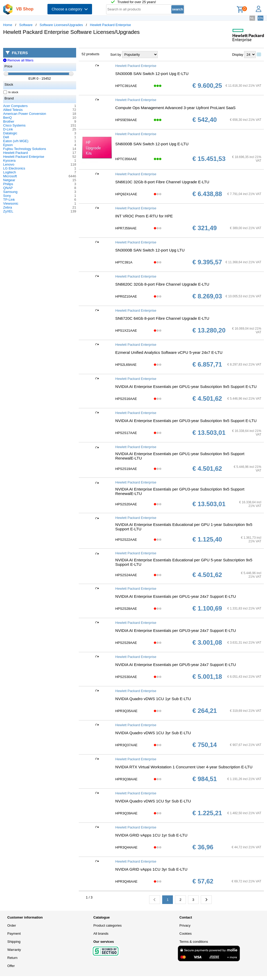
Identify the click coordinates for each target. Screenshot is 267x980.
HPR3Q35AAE (126, 711)
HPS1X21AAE (126, 331)
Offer (11, 966)
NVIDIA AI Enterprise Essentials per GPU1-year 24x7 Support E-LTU (176, 596)
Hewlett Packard (16, 153)
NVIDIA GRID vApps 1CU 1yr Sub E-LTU (151, 835)
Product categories (107, 925)
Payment (14, 934)
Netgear (9, 180)
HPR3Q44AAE (126, 847)
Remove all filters (18, 60)
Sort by (116, 55)
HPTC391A (124, 262)
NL (252, 18)
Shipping (14, 942)
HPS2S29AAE (126, 643)
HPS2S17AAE (126, 433)
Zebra (8, 207)
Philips (8, 184)
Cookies (186, 934)
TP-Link (9, 200)
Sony (7, 196)
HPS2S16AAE (126, 399)
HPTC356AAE (126, 159)
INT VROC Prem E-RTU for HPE (144, 216)
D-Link (8, 129)
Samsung (10, 192)
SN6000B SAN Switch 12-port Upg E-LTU (152, 144)
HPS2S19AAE (126, 469)
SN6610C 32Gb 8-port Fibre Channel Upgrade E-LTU (162, 182)
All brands (101, 934)
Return (12, 958)
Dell (6, 137)
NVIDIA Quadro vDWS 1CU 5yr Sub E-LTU (153, 801)
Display (238, 55)
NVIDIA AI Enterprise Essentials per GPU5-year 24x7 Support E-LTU (176, 665)
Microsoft (10, 176)
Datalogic (10, 133)
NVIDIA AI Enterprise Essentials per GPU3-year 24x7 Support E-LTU (176, 630)
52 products (90, 54)
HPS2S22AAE (126, 540)
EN (260, 18)
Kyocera (9, 161)
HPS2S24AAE (126, 575)
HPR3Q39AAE (126, 813)
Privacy (185, 925)
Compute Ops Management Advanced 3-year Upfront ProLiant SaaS (175, 108)
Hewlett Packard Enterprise (111, 25)
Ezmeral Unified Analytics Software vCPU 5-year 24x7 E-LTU (169, 352)
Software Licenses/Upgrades (61, 25)
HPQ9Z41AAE (126, 194)
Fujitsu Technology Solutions (25, 149)
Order (12, 925)
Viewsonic (11, 203)
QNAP (8, 188)
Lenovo (9, 164)
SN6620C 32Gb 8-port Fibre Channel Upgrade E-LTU (162, 284)
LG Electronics (14, 168)
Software (26, 25)
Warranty (14, 950)
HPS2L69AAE (126, 365)
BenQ (7, 118)
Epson (8, 145)
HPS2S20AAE (126, 504)
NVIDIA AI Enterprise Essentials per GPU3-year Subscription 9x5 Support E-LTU (186, 421)
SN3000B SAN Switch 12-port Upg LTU (150, 250)
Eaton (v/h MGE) (16, 141)
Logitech (10, 172)
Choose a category (70, 9)
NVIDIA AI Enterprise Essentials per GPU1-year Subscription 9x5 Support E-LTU (186, 387)
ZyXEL (8, 211)
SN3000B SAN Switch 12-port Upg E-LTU (152, 74)
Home (8, 25)
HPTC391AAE (126, 86)
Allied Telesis (13, 110)
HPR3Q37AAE (126, 745)
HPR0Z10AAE (126, 296)
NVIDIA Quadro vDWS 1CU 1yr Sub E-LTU (153, 699)
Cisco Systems (14, 125)
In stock (11, 92)
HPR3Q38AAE (126, 779)
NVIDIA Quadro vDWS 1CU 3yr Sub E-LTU (153, 733)
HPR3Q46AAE (126, 881)
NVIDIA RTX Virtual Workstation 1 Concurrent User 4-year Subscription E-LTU (184, 767)
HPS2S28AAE (126, 609)
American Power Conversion (25, 114)
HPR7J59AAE (126, 228)
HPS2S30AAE (126, 677)
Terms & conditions (194, 942)
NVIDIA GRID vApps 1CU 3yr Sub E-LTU (151, 869)
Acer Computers (15, 106)
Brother (9, 121)
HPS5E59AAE (126, 120)
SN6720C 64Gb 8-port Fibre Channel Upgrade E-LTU (162, 318)
